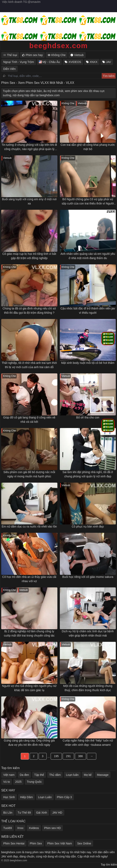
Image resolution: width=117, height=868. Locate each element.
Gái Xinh (42, 813)
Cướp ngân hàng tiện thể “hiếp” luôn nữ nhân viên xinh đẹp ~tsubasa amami (88, 743)
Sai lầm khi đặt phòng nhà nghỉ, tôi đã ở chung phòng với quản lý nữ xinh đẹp (88, 474)
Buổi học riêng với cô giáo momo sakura (88, 577)
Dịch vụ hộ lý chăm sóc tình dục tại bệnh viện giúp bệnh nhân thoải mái (88, 633)
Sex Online (84, 843)
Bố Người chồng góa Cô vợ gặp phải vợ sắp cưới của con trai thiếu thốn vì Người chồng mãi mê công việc (88, 202)
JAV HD (57, 813)
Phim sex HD (52, 828)
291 (68, 756)
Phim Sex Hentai (14, 843)
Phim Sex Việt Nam (60, 843)
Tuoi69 (8, 828)
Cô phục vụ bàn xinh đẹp (88, 526)
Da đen (24, 775)
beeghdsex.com (58, 46)
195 (56, 756)
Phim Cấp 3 (64, 797)
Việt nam (9, 775)
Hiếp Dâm (26, 797)
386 (80, 756)
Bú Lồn (8, 813)
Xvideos (34, 828)
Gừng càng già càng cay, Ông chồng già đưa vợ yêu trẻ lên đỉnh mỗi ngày (29, 743)
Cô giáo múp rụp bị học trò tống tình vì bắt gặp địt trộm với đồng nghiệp (29, 256)
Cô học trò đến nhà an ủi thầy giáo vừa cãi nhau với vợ (29, 579)
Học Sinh (9, 797)
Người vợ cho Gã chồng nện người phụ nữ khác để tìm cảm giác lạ (29, 688)
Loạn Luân (45, 797)
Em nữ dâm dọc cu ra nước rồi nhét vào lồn (29, 526)
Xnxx (20, 828)
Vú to (7, 782)
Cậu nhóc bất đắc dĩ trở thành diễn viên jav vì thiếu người (88, 311)
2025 (18, 782)
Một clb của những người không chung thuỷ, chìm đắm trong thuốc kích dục (88, 688)
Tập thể (39, 775)
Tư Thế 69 (24, 813)
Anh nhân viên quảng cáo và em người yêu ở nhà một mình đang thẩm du (88, 256)
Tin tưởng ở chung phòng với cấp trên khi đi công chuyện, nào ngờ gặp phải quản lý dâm (29, 147)
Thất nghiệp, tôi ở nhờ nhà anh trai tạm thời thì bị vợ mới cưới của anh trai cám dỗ (29, 365)
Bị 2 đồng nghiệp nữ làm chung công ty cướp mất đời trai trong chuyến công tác (29, 633)
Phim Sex (36, 843)
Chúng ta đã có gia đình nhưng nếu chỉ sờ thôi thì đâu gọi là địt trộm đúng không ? (29, 311)
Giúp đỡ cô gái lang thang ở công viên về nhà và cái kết (29, 420)
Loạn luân (72, 775)
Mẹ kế (88, 775)
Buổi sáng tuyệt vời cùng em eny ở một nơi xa (29, 201)
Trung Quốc (34, 782)
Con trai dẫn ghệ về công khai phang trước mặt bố (88, 147)
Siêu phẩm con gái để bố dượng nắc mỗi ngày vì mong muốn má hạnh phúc (29, 474)
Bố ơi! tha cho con (88, 417)
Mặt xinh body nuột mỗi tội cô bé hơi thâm (88, 363)
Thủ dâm (55, 775)
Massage (103, 775)
